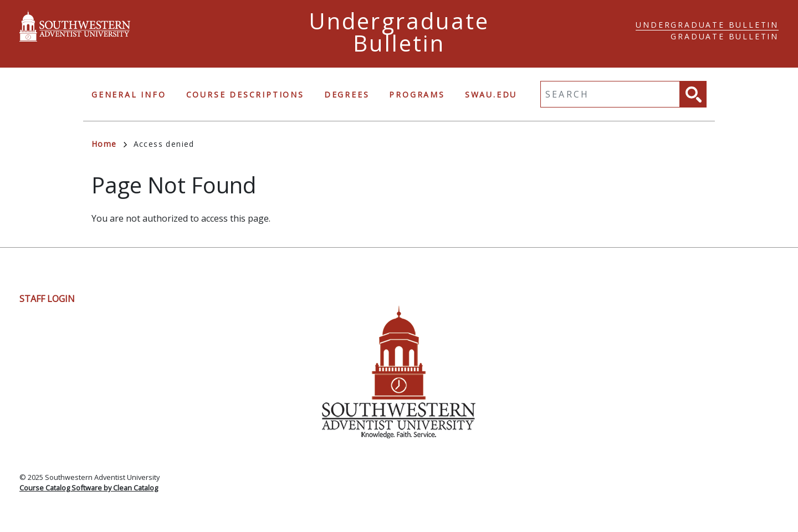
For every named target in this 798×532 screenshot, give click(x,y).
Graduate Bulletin (725, 36)
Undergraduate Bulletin (707, 25)
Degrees (347, 94)
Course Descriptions (245, 94)
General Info (129, 94)
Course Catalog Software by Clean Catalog (89, 488)
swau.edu (491, 94)
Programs (417, 94)
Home (109, 144)
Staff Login (47, 299)
